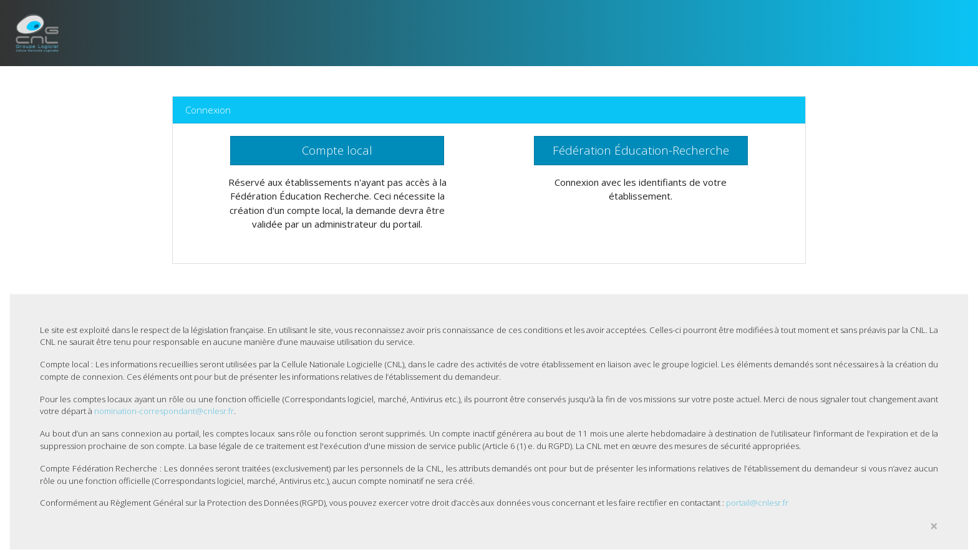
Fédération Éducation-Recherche (641, 150)
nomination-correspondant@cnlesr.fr (164, 411)
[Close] (934, 527)
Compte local (337, 150)
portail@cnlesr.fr (757, 503)
